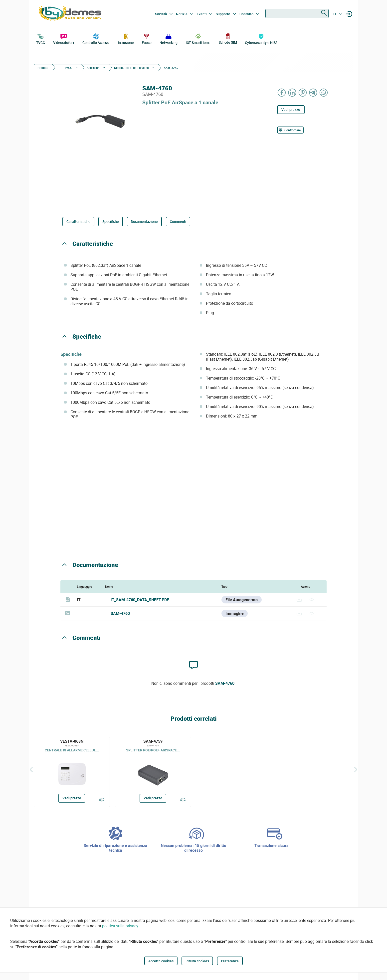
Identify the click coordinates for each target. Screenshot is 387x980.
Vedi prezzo (291, 109)
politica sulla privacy (120, 926)
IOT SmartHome (198, 38)
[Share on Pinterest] (303, 92)
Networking (169, 38)
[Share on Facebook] (282, 92)
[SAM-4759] (153, 772)
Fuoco (147, 38)
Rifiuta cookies (197, 961)
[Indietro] (31, 769)
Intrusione (126, 38)
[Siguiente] (356, 769)
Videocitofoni (64, 38)
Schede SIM (228, 39)
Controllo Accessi (96, 38)
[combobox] (297, 13)
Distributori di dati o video (131, 68)
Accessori (93, 68)
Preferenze (230, 961)
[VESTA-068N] (72, 772)
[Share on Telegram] (313, 92)
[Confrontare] (290, 130)
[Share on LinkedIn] (292, 92)
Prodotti (43, 68)
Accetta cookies (161, 961)
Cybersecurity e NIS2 (261, 38)
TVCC (41, 38)
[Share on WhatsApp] (324, 92)
